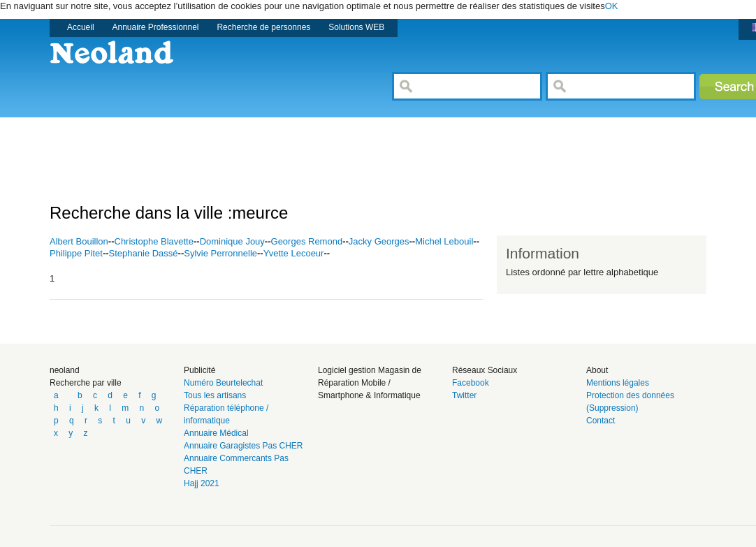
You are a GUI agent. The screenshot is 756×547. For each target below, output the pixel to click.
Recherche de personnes (263, 27)
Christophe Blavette (154, 241)
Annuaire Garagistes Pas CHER (243, 446)
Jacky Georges (379, 241)
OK (612, 6)
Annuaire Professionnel (156, 27)
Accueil (81, 27)
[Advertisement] (304, 149)
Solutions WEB (356, 27)
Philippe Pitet (76, 253)
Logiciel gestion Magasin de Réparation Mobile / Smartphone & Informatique (370, 383)
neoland (65, 370)
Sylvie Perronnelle (220, 253)
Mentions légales (618, 383)
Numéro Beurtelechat (223, 383)
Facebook (471, 383)
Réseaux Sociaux (485, 370)
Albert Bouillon (79, 241)
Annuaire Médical (216, 433)
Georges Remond (307, 241)
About (597, 370)
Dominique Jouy (232, 241)
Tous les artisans (215, 395)
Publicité (199, 370)
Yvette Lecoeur (294, 253)
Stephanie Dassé (144, 253)
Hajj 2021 (202, 483)
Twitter (464, 395)
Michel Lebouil (444, 241)
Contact (601, 421)
